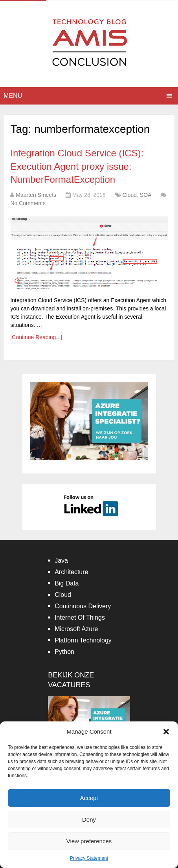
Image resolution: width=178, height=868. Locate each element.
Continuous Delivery (83, 606)
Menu (13, 96)
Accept (89, 798)
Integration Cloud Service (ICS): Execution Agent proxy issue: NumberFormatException (77, 166)
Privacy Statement (89, 858)
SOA (146, 195)
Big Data (67, 583)
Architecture (71, 572)
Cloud (129, 195)
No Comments (28, 203)
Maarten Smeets (36, 195)
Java (61, 561)
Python (64, 652)
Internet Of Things (80, 618)
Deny (89, 819)
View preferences (89, 841)
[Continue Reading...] (36, 337)
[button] (166, 732)
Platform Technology (83, 640)
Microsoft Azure (76, 629)
